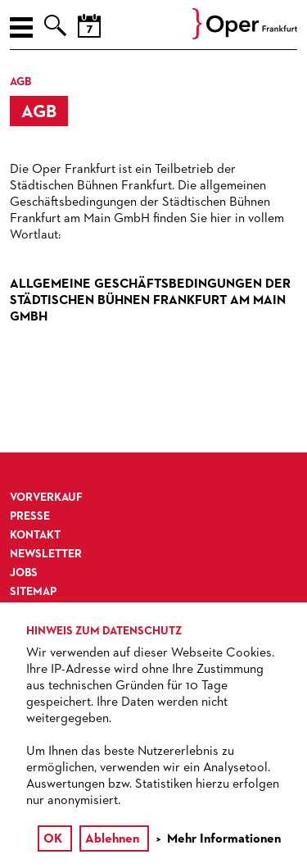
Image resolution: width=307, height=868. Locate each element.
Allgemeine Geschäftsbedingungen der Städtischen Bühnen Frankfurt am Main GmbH (150, 301)
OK (53, 839)
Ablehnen (112, 839)
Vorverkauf (46, 498)
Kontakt (35, 535)
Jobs (24, 573)
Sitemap (33, 592)
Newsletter (46, 554)
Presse (30, 516)
